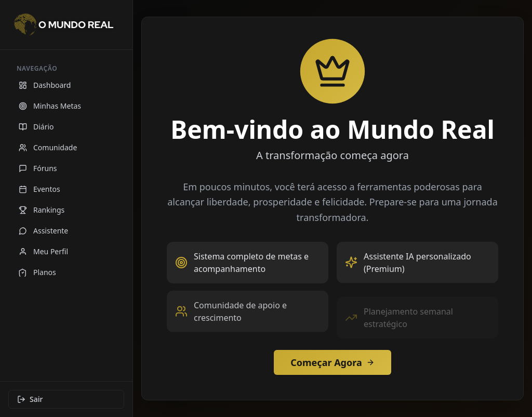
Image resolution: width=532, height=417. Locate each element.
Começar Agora (332, 362)
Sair (30, 399)
